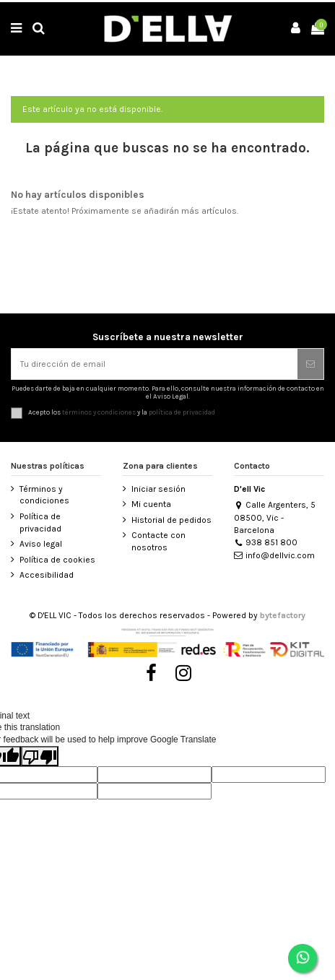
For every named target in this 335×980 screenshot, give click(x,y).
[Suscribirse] (310, 364)
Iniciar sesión (158, 489)
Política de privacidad (40, 522)
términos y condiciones (99, 412)
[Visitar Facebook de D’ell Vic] (151, 673)
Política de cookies (57, 560)
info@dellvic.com (274, 555)
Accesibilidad (47, 575)
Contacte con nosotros (158, 541)
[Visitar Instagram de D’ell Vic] (184, 673)
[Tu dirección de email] (155, 364)
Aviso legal (41, 544)
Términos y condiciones (44, 495)
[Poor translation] (40, 756)
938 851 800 (266, 542)
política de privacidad (182, 412)
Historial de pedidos (171, 520)
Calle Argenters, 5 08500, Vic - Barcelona (275, 517)
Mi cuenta (151, 504)
